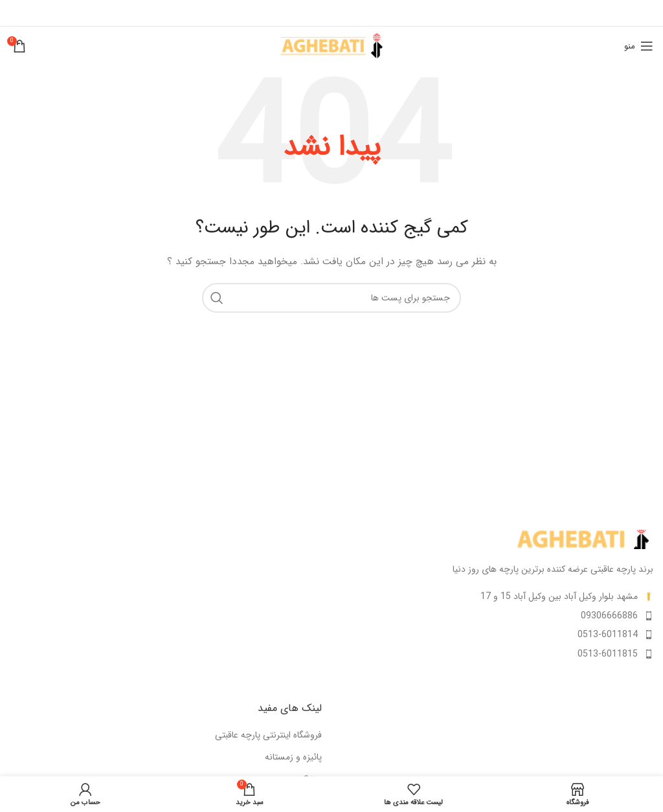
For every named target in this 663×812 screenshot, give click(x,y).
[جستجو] (331, 298)
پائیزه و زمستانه (293, 758)
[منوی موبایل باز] (639, 46)
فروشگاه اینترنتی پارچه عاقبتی (268, 736)
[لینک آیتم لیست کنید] (497, 616)
